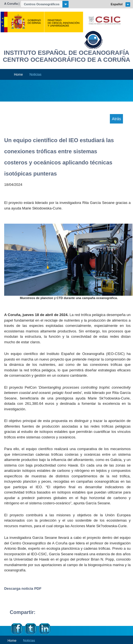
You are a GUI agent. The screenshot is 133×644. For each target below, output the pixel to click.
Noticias (36, 75)
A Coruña (11, 4)
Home (18, 75)
